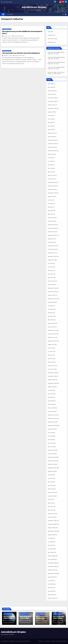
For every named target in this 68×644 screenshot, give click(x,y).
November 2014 (52, 418)
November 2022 (52, 228)
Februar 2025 (51, 133)
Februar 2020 (51, 323)
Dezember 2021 (52, 246)
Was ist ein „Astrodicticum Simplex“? (59, 641)
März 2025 (50, 130)
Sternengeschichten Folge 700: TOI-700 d (9, 618)
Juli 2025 (50, 115)
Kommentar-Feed (52, 39)
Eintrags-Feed (51, 35)
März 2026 (50, 87)
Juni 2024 (50, 161)
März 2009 (51, 552)
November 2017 (52, 334)
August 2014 (51, 429)
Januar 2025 (51, 137)
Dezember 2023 (52, 182)
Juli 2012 (50, 475)
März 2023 (50, 214)
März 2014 (50, 447)
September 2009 (52, 531)
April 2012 (50, 485)
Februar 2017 (51, 366)
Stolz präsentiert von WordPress (8, 641)
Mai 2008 (50, 588)
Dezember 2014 (52, 415)
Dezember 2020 (52, 288)
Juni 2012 (50, 478)
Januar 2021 (51, 285)
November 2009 (52, 524)
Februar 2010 (51, 514)
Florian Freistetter (18, 36)
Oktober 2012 (51, 464)
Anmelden (50, 32)
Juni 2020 (50, 309)
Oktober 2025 (51, 105)
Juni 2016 (50, 394)
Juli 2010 (50, 500)
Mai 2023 (50, 207)
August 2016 (51, 387)
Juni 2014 (50, 436)
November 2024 (52, 144)
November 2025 (52, 101)
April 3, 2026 (57, 621)
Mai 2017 (50, 355)
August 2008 (51, 577)
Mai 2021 (50, 270)
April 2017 (50, 359)
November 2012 (52, 461)
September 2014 (52, 426)
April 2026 (50, 84)
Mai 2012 (50, 482)
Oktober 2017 (51, 337)
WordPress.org (52, 42)
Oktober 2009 (51, 528)
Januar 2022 (51, 242)
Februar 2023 (51, 218)
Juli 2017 (50, 348)
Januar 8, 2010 (7, 36)
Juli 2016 (50, 390)
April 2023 (50, 211)
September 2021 (52, 256)
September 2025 (52, 108)
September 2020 (52, 299)
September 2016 (52, 383)
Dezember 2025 (52, 98)
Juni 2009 (50, 542)
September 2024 (52, 151)
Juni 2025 (50, 119)
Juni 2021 (50, 267)
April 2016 (50, 401)
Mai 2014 (50, 440)
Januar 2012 (51, 496)
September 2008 (52, 573)
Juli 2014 (50, 433)
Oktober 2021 (51, 253)
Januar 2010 (51, 517)
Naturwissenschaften (7, 29)
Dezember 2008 (52, 563)
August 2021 (51, 260)
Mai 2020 (50, 313)
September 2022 (52, 235)
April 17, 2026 (25, 621)
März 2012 (50, 489)
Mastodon (10, 14)
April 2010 (50, 507)
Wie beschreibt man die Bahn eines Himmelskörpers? (21, 53)
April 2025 (50, 126)
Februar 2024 (51, 175)
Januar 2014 (51, 454)
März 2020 (51, 320)
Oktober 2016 (51, 380)
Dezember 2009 (52, 521)
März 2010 (50, 510)
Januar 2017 (51, 369)
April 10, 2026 (41, 621)
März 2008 (51, 595)
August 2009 (51, 535)
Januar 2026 (51, 94)
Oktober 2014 (51, 422)
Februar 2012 (51, 492)
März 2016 (50, 404)
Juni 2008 (50, 584)
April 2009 (50, 549)
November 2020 (52, 292)
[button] (63, 14)
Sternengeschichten (8, 615)
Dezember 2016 (52, 373)
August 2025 (51, 112)
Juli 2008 (50, 581)
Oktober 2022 (51, 232)
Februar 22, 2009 (8, 56)
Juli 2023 (50, 200)
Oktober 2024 (51, 147)
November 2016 (52, 376)
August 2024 (51, 154)
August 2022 (51, 239)
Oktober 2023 (51, 189)
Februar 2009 (51, 556)
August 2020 (51, 302)
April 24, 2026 (8, 621)
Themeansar (27, 641)
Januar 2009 (51, 559)
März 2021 (50, 278)
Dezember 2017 (52, 330)
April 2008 (50, 591)
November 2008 (52, 566)
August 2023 (51, 196)
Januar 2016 (51, 411)
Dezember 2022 (52, 225)
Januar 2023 (51, 221)
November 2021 (52, 249)
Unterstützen (41, 641)
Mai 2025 (50, 122)
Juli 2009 (50, 538)
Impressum (47, 641)
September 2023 (52, 193)
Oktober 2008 (51, 570)
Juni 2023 (50, 204)
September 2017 (52, 341)
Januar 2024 (51, 179)
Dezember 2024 (52, 140)
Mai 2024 (50, 165)
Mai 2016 (50, 397)
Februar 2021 (51, 281)
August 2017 (51, 344)
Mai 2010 (50, 503)
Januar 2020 (51, 327)
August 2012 (51, 471)
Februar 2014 (51, 450)
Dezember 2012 (52, 457)
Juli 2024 (50, 158)
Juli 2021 (50, 263)
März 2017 (50, 362)
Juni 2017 (50, 352)
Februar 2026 (51, 91)
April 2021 (50, 274)
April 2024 (50, 168)
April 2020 (50, 316)
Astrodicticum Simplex (34, 7)
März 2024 (50, 172)
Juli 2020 (50, 306)
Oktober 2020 (51, 295)
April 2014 (50, 443)
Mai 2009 (50, 545)
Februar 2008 (51, 598)
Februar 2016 (51, 408)
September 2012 (52, 468)
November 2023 (52, 186)
